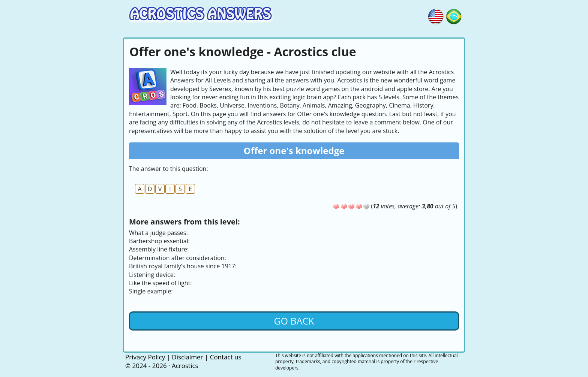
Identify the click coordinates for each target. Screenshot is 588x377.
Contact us (226, 357)
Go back (294, 321)
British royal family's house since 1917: (183, 266)
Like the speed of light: (160, 283)
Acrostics (185, 366)
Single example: (151, 291)
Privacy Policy (145, 357)
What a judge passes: (158, 233)
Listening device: (152, 275)
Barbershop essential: (159, 241)
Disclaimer (187, 357)
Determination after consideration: (178, 258)
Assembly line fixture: (159, 249)
